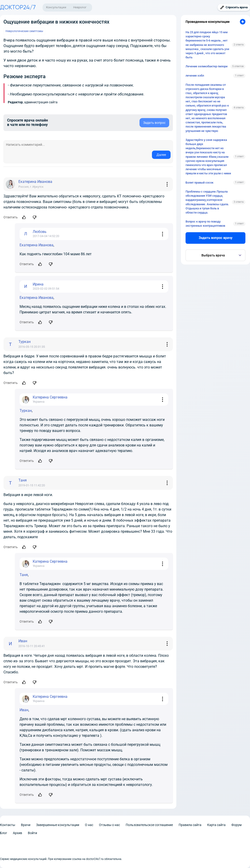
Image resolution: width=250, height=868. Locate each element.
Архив (17, 833)
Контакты (8, 825)
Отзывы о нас (109, 825)
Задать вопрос (154, 123)
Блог (4, 833)
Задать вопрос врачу (216, 238)
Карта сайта (216, 825)
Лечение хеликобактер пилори (206, 66)
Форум (236, 825)
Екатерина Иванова (36, 245)
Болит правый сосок (199, 183)
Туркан (26, 411)
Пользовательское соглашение (149, 825)
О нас (89, 825)
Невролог (80, 7)
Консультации (56, 7)
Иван (24, 710)
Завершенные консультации (58, 825)
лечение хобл (195, 76)
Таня (24, 575)
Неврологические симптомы (24, 31)
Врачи (26, 825)
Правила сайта (190, 825)
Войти (32, 833)
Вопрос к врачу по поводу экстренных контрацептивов (205, 224)
